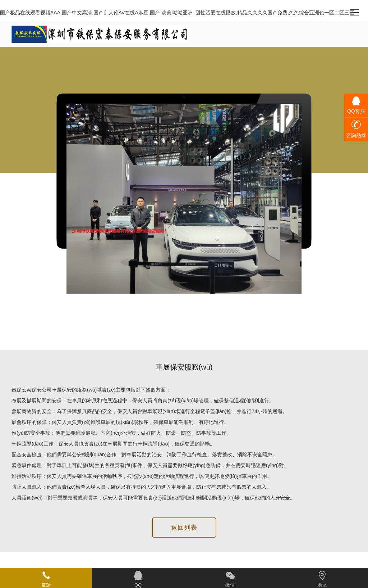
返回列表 (184, 528)
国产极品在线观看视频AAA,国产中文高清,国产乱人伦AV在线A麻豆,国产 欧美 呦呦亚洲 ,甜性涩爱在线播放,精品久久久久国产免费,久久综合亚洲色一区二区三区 (177, 13)
